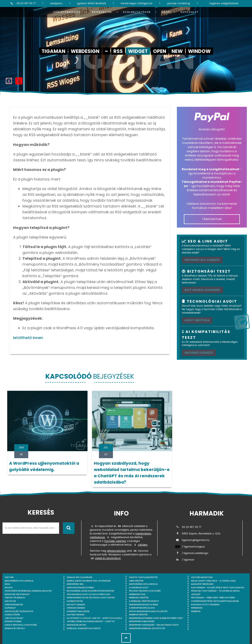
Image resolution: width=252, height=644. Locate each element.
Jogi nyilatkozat (14, 618)
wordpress (56, 3)
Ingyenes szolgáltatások (224, 3)
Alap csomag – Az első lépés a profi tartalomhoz (218, 588)
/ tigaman (185, 560)
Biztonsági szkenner (202, 290)
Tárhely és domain (15, 598)
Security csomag (76, 605)
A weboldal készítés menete (144, 601)
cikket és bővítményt (108, 558)
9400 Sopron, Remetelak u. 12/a (198, 534)
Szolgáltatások (137, 12)
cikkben (143, 545)
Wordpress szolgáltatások (144, 605)
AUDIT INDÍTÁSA (197, 320)
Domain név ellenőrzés (79, 577)
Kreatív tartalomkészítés (143, 577)
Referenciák (102, 12)
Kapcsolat (190, 12)
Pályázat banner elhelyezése (145, 591)
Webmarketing (137, 594)
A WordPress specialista (142, 608)
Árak (166, 12)
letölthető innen (28, 338)
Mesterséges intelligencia (143, 584)
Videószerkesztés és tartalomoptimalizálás (215, 601)
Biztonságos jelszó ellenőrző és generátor (90, 591)
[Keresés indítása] (69, 528)
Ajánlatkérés (12, 615)
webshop (196, 611)
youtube (9, 577)
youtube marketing (178, 3)
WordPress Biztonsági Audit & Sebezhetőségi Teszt (156, 618)
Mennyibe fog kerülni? (17, 594)
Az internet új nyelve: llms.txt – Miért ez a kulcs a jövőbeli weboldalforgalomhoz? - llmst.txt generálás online (94, 621)
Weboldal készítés (139, 598)
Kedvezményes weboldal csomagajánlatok (28, 591)
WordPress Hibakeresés (142, 621)
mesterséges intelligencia (136, 3)
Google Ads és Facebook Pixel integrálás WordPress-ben (89, 583)
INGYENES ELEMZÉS (199, 353)
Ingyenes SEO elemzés (202, 260)
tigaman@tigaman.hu (192, 540)
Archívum (10, 601)
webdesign (197, 608)
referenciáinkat (116, 551)
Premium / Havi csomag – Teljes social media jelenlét (215, 593)
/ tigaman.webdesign (192, 553)
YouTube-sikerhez (115, 541)
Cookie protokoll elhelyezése (21, 625)
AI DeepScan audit (139, 588)
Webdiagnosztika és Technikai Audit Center (91, 598)
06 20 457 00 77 (22, 4)
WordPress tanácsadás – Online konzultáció (154, 625)
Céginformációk (67, 12)
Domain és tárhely (15, 628)
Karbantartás (75, 601)
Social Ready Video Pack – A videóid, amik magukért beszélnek (213, 583)
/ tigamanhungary (190, 547)
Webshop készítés (138, 615)
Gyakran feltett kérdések (205, 605)
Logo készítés (136, 581)
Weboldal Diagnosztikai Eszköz (84, 628)
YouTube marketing (202, 577)
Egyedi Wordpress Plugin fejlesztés (148, 611)
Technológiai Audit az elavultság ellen (88, 594)
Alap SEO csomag (76, 615)
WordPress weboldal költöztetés (147, 628)
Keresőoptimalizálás (78, 611)
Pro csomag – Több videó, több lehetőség (213, 598)
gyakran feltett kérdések (92, 3)
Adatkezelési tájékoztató (19, 611)
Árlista (9, 588)
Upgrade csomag (76, 608)
